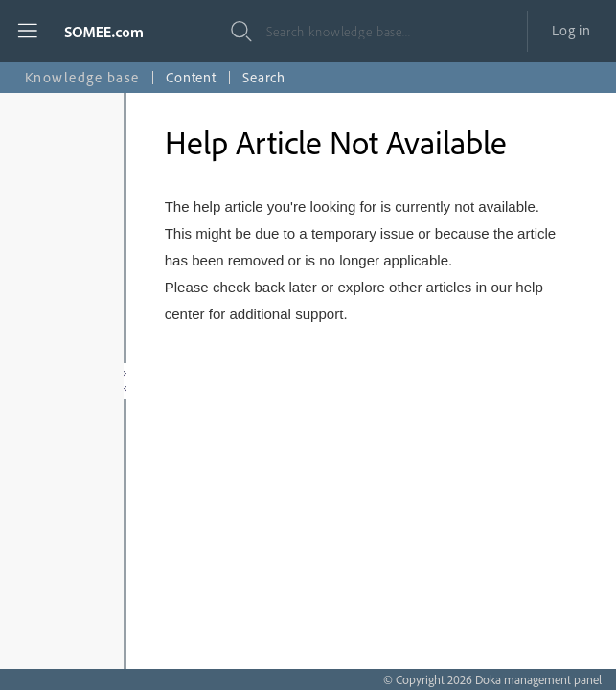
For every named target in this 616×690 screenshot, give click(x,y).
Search (264, 77)
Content (191, 77)
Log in (571, 30)
